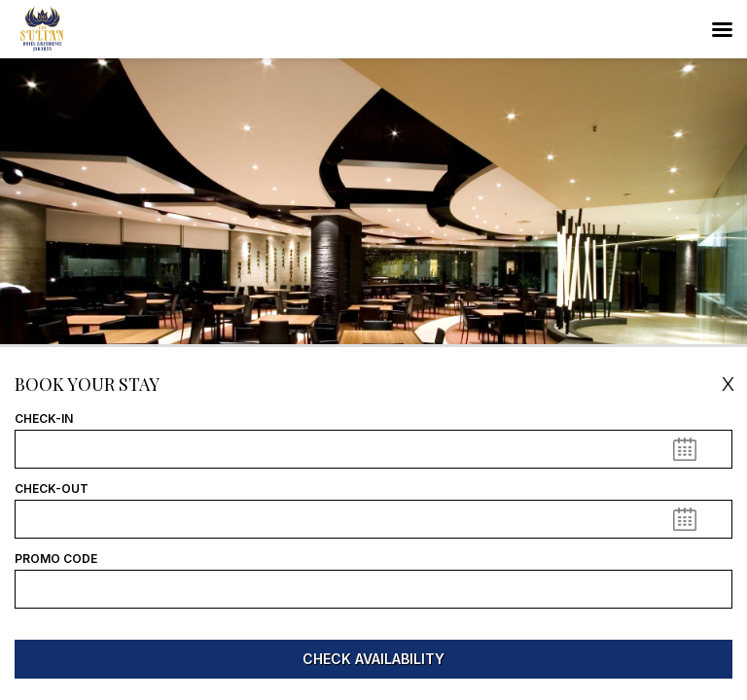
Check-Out (52, 489)
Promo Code (56, 559)
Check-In (44, 419)
